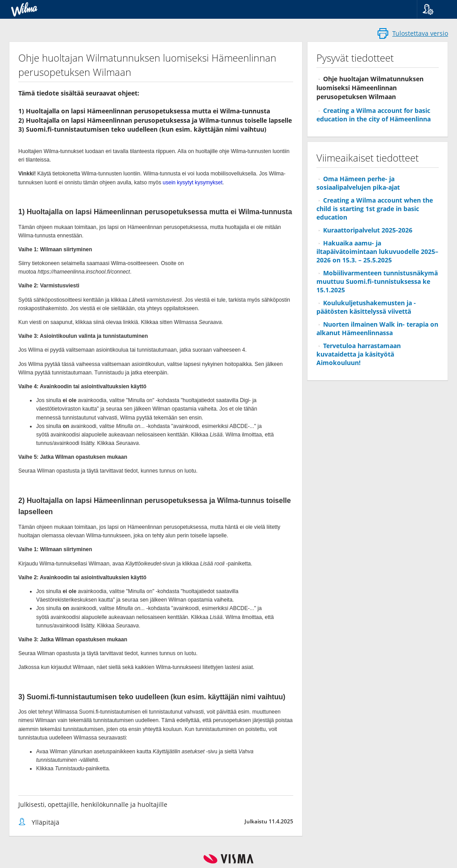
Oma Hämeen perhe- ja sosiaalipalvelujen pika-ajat (358, 183)
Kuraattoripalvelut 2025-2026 (368, 230)
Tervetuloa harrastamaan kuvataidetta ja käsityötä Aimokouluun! (359, 354)
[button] (434, 9)
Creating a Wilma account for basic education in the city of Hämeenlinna (374, 115)
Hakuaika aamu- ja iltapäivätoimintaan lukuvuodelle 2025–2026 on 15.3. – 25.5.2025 (377, 251)
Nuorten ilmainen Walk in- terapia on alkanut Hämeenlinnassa (377, 328)
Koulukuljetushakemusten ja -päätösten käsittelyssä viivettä (366, 307)
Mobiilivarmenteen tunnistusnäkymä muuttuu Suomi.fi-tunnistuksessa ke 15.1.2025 (377, 281)
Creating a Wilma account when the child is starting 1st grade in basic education (375, 209)
